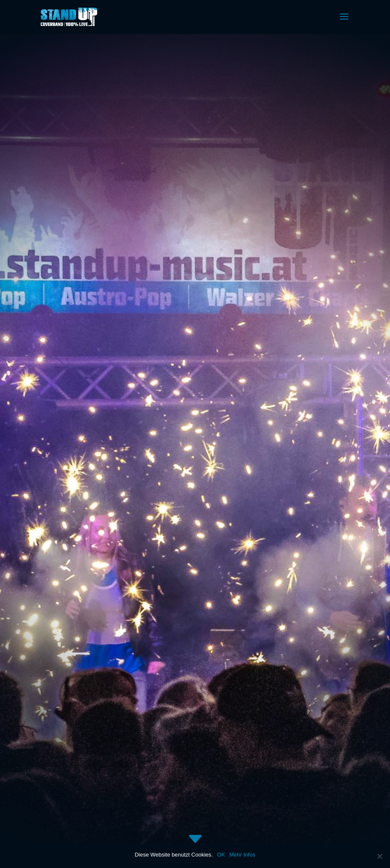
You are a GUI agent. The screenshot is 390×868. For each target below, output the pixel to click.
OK (221, 855)
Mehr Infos (242, 855)
